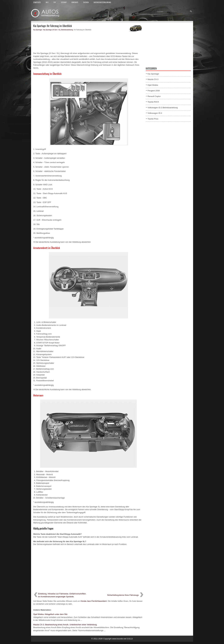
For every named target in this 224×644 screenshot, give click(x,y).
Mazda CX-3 (153, 79)
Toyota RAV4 (153, 102)
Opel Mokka (153, 85)
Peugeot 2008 (154, 91)
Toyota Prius (153, 119)
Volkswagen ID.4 (155, 113)
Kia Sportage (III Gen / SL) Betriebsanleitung (58, 30)
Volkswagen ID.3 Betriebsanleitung (163, 108)
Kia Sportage (38, 30)
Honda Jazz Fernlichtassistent (94, 601)
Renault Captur (154, 96)
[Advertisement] (88, 41)
